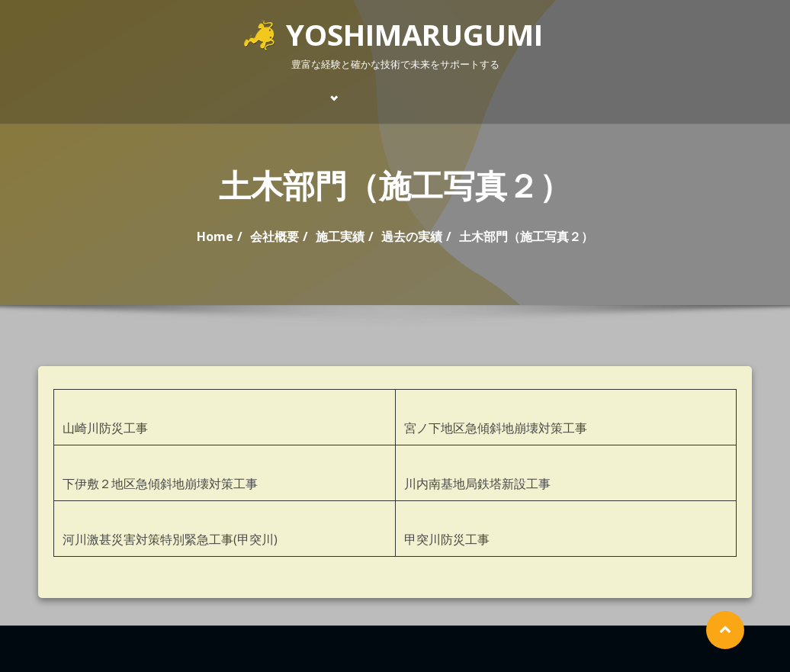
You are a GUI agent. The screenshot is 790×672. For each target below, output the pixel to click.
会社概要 (275, 236)
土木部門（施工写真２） (526, 236)
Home (215, 236)
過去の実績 (412, 236)
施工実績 (340, 236)
